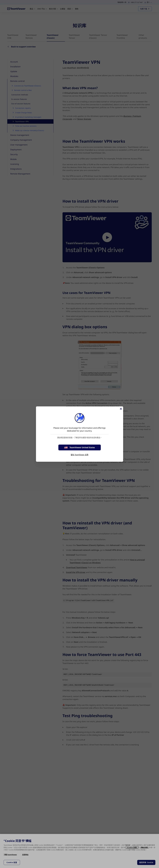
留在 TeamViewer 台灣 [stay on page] (79, 455)
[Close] (121, 409)
